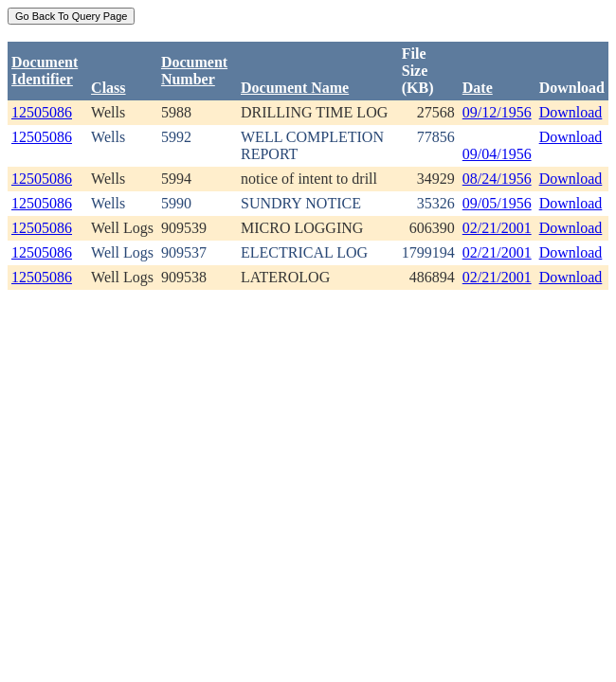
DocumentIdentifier (45, 71)
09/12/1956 (497, 112)
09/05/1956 (497, 203)
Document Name (295, 88)
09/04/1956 (497, 154)
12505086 (42, 112)
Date (478, 88)
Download (571, 112)
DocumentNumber (194, 71)
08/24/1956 (497, 179)
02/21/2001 (497, 228)
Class (108, 88)
